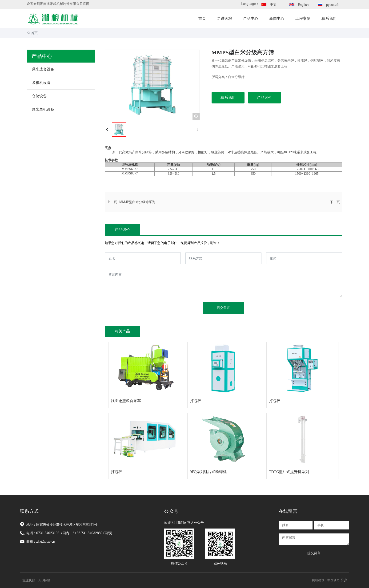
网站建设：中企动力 (326, 580)
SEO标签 (44, 580)
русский (332, 5)
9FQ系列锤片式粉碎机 (208, 472)
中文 (273, 4)
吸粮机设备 (41, 83)
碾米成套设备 (43, 69)
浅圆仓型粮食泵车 (126, 401)
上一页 (112, 202)
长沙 (344, 580)
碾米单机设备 (43, 109)
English (303, 5)
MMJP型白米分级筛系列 (137, 202)
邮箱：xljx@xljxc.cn (41, 541)
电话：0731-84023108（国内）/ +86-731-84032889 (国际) (69, 533)
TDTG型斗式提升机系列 (289, 472)
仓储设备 (39, 96)
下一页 (335, 202)
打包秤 (196, 401)
